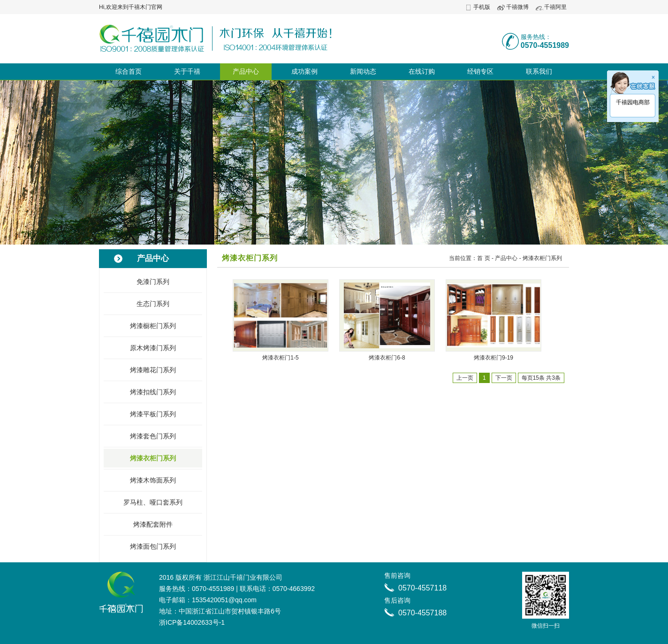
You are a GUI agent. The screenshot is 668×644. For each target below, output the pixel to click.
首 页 (483, 258)
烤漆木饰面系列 (153, 480)
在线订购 (422, 71)
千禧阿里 (555, 7)
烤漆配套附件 (153, 524)
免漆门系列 (153, 282)
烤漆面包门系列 (153, 546)
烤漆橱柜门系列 (153, 326)
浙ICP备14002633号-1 (192, 622)
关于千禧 (187, 71)
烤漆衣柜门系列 (153, 458)
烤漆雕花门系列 (153, 370)
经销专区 (480, 71)
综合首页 (129, 71)
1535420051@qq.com (224, 600)
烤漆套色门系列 (153, 436)
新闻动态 (363, 71)
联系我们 (539, 71)
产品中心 (246, 71)
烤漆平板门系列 (153, 414)
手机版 (482, 7)
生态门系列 (153, 304)
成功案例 (304, 71)
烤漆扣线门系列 (153, 392)
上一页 (465, 378)
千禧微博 (517, 7)
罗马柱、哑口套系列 (153, 502)
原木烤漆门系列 (153, 348)
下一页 (504, 378)
